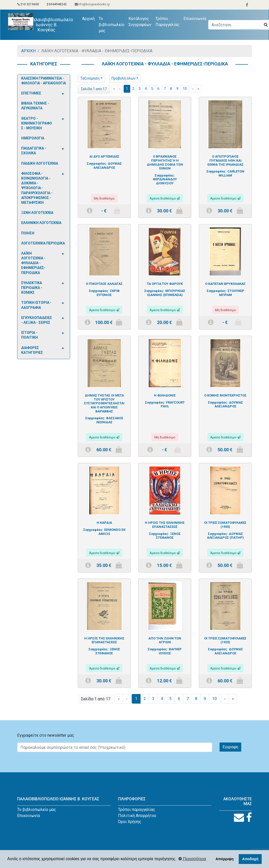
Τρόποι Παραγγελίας (168, 22)
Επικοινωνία (195, 19)
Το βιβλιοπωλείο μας (112, 25)
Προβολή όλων (124, 78)
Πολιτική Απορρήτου (137, 816)
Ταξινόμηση (90, 78)
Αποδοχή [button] (250, 859)
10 (185, 89)
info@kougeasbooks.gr (92, 4)
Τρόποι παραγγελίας (137, 810)
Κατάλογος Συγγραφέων (140, 22)
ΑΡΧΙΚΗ (28, 51)
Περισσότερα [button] (192, 859)
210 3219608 (28, 4)
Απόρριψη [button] (225, 859)
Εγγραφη (230, 747)
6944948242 (57, 4)
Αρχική (90, 18)
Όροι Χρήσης (130, 822)
